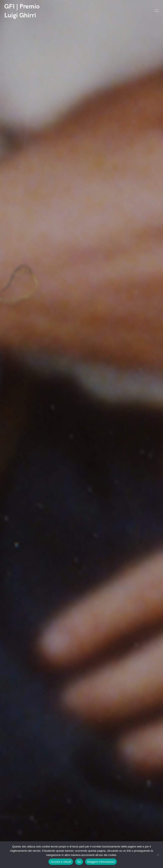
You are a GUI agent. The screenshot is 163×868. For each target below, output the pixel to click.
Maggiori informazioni (101, 862)
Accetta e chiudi (61, 862)
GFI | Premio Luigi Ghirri (22, 11)
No (79, 862)
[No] (158, 855)
